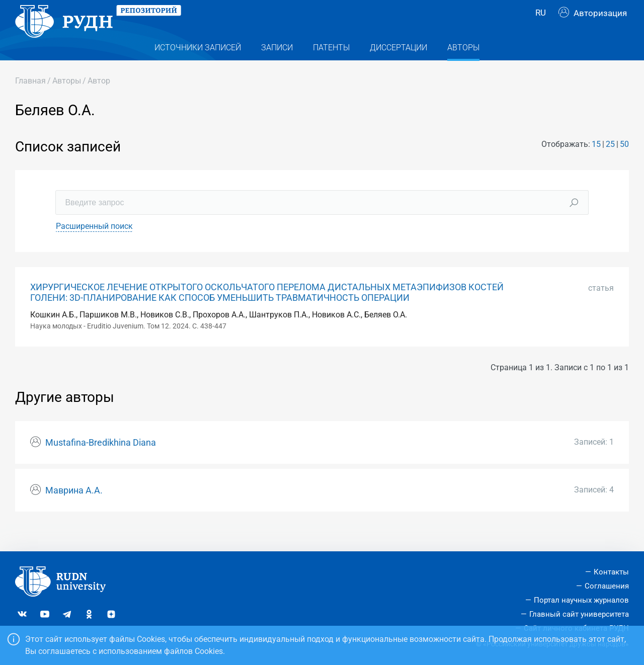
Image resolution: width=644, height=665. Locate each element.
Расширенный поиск (94, 246)
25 (610, 164)
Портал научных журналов (581, 600)
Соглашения (607, 586)
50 (624, 164)
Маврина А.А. (74, 511)
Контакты (611, 572)
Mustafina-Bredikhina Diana (101, 463)
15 (596, 164)
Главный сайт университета (579, 614)
